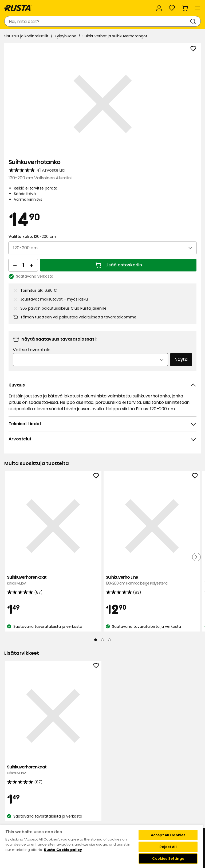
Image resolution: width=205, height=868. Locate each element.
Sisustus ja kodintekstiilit (26, 36)
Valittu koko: (32, 236)
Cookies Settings (168, 859)
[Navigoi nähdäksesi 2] (102, 618)
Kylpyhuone (66, 36)
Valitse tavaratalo (32, 350)
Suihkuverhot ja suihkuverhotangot (115, 36)
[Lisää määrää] (31, 265)
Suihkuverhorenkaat (36, 547)
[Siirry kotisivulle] (18, 8)
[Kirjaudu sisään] (159, 8)
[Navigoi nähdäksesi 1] (96, 618)
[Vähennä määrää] (15, 265)
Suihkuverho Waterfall (167, 547)
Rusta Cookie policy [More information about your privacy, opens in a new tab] (63, 850)
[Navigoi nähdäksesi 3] (109, 618)
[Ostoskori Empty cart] (185, 8)
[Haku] (194, 21)
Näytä (181, 359)
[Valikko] (198, 8)
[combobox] (97, 21)
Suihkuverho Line (101, 550)
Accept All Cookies (168, 835)
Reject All (168, 847)
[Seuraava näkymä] (196, 546)
